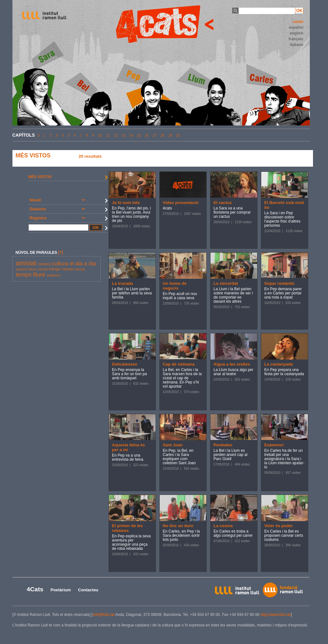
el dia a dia (83, 264)
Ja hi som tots (126, 203)
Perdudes (223, 445)
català (298, 22)
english (296, 33)
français (296, 39)
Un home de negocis (175, 286)
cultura (61, 264)
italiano (296, 45)
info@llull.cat (103, 615)
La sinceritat (226, 283)
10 (100, 136)
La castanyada (279, 364)
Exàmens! (274, 445)
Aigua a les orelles (232, 364)
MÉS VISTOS (40, 177)
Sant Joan (173, 445)
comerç (45, 264)
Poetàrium (61, 590)
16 (147, 136)
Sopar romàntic (280, 283)
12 (115, 136)
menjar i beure (62, 269)
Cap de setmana (179, 364)
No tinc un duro (178, 526)
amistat (27, 263)
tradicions (54, 275)
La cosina (223, 526)
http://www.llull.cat (275, 615)
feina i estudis (39, 269)
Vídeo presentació (181, 203)
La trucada (123, 283)
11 (107, 136)
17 (154, 136)
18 (162, 136)
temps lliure (31, 275)
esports (22, 269)
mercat (80, 269)
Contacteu (88, 590)
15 (139, 136)
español (296, 27)
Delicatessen (125, 364)
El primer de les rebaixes (128, 528)
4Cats (35, 589)
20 (178, 136)
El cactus (223, 203)
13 (123, 136)
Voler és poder (279, 526)
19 (170, 136)
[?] (61, 253)
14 (131, 136)
